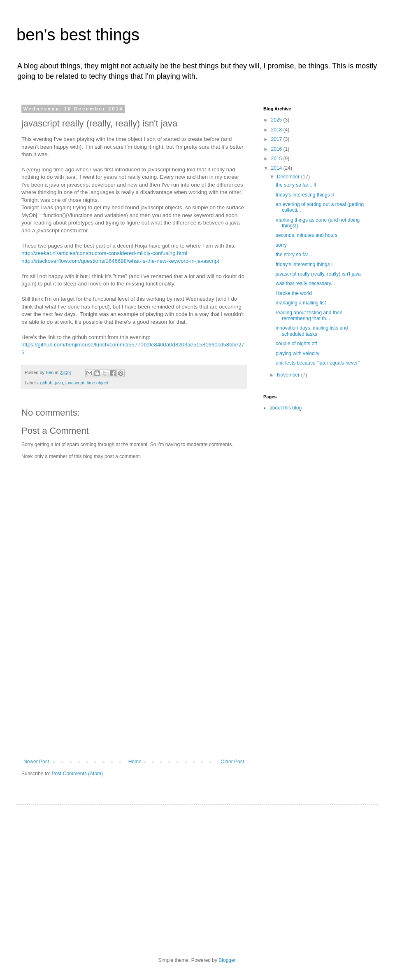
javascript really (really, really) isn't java (318, 274)
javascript (75, 383)
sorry (281, 245)
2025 (277, 120)
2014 (277, 168)
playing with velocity (297, 353)
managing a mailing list (301, 303)
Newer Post (36, 762)
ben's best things (78, 35)
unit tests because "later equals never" (318, 363)
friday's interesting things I (304, 264)
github (46, 383)
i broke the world (294, 293)
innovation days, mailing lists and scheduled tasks (312, 331)
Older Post (232, 762)
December (289, 177)
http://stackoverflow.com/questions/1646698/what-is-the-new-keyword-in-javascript (120, 261)
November (289, 375)
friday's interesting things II (305, 195)
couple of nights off (296, 344)
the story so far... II (296, 185)
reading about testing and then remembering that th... (309, 316)
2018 (277, 130)
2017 (277, 139)
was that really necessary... (305, 283)
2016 (277, 149)
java (59, 383)
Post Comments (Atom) (77, 774)
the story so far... (294, 255)
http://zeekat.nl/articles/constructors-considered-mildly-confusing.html (104, 253)
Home (135, 762)
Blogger (227, 960)
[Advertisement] (134, 697)
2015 (277, 159)
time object (98, 383)
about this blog (286, 408)
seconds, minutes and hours (307, 235)
